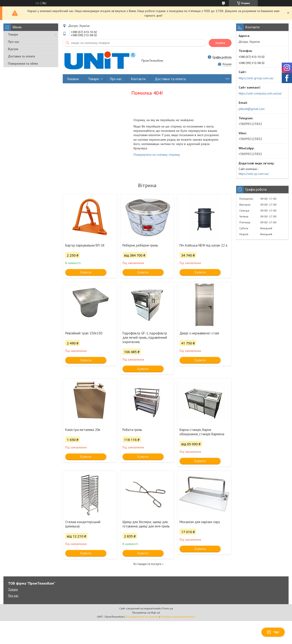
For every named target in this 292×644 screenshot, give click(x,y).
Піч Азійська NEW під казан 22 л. (204, 245)
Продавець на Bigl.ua (146, 612)
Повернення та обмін (23, 64)
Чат (273, 632)
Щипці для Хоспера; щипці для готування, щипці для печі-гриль (146, 524)
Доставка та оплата (21, 56)
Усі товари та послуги (147, 564)
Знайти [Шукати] (220, 43)
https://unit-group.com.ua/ (256, 78)
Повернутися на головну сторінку (157, 155)
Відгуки (13, 49)
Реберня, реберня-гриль (140, 245)
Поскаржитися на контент (142, 617)
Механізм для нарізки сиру (200, 522)
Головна (73, 79)
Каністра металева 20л (83, 430)
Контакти (138, 79)
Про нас (14, 42)
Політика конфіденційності (178, 617)
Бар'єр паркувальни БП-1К (85, 245)
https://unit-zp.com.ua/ (254, 174)
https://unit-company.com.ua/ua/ (260, 93)
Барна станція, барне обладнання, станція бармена (202, 432)
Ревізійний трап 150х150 (84, 333)
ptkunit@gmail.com (252, 109)
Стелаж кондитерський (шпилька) (83, 524)
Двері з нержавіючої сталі (199, 333)
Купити (86, 272)
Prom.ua (168, 608)
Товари (13, 34)
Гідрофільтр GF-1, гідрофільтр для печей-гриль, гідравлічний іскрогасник (145, 337)
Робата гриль (132, 430)
